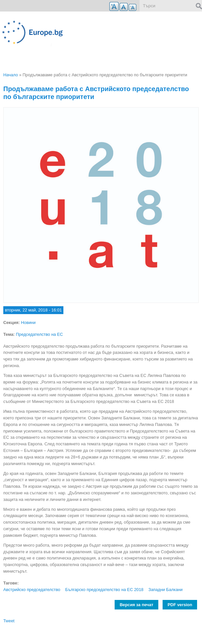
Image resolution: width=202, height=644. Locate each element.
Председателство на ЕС (39, 334)
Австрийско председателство (32, 590)
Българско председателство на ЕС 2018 (104, 590)
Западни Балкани (166, 590)
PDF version (180, 605)
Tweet (9, 621)
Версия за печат (136, 605)
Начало (11, 75)
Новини (28, 322)
